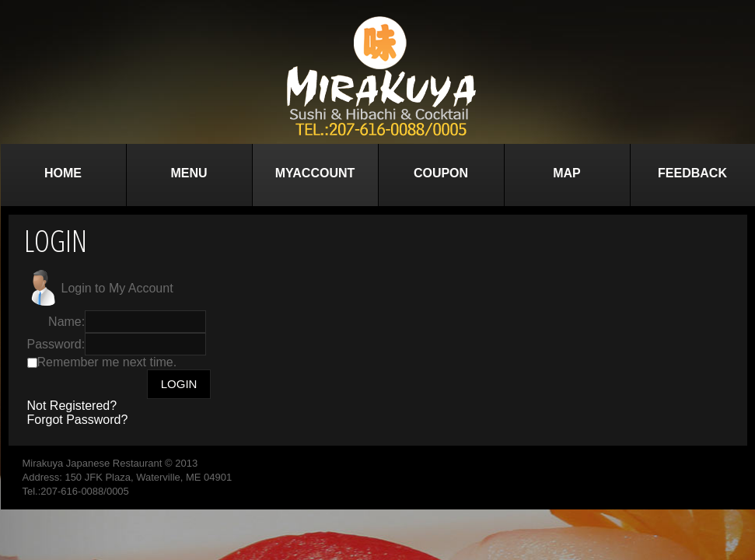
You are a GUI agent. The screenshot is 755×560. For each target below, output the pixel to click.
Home (63, 173)
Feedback (692, 173)
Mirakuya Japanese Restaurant (93, 463)
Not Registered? (72, 406)
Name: (66, 322)
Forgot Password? (78, 420)
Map (567, 173)
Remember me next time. (107, 362)
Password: (56, 344)
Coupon (441, 173)
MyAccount (315, 173)
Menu (189, 173)
